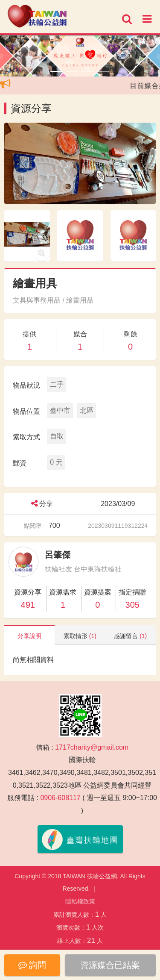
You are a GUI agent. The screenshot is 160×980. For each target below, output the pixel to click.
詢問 (32, 965)
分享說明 (29, 636)
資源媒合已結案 (110, 965)
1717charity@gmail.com (92, 747)
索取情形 (80, 636)
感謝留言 (130, 636)
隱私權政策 (80, 901)
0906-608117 (60, 798)
